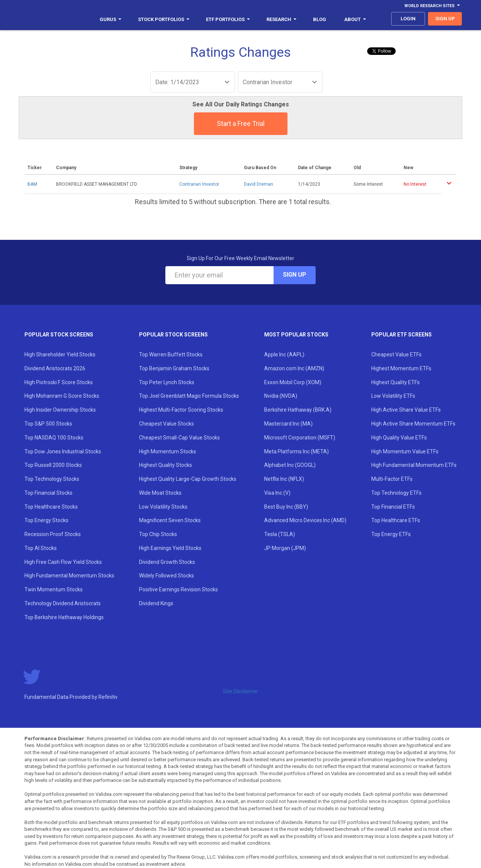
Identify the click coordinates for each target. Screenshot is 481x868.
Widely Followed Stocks (166, 576)
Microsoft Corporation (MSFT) (300, 438)
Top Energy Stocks (46, 520)
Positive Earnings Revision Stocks (178, 589)
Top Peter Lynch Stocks (167, 382)
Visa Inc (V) (277, 493)
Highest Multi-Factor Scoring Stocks (181, 410)
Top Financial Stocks (48, 493)
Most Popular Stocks (296, 335)
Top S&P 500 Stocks (48, 424)
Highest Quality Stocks (166, 465)
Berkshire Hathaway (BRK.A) (298, 410)
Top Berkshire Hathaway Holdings (64, 617)
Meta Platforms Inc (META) (296, 451)
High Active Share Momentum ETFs (413, 424)
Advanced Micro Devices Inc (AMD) (305, 520)
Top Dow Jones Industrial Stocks (63, 451)
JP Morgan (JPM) (285, 548)
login (408, 19)
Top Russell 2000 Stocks (53, 465)
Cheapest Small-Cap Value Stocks (179, 438)
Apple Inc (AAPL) (284, 354)
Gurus (110, 19)
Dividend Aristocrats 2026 (55, 368)
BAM (32, 184)
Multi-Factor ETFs (392, 479)
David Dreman (259, 184)
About (355, 19)
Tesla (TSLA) (280, 534)
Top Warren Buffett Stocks (171, 354)
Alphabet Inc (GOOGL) (290, 465)
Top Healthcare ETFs (396, 520)
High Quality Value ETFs (399, 438)
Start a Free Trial (241, 123)
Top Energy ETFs (391, 534)
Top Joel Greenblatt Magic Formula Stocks (189, 396)
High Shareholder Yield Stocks (60, 354)
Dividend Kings (156, 603)
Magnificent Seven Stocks (170, 520)
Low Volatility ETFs (393, 396)
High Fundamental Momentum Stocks (69, 576)
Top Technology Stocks (52, 479)
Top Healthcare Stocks (51, 507)
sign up (445, 19)
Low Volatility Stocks (163, 507)
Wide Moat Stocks (160, 493)
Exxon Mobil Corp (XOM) (293, 382)
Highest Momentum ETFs (401, 368)
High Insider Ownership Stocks (60, 410)
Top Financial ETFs (393, 507)
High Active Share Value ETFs (406, 410)
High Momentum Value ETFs (405, 451)
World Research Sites (432, 6)
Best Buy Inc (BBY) (286, 507)
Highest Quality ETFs (396, 382)
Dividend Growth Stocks (167, 562)
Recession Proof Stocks (53, 534)
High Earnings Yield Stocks (170, 548)
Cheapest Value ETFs (396, 354)
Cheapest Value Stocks (166, 424)
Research (281, 19)
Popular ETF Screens (402, 335)
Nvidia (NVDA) (281, 396)
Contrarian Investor (199, 184)
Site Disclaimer (240, 691)
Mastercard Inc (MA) (288, 424)
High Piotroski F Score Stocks (59, 382)
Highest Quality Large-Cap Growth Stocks (188, 479)
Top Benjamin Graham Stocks (174, 368)
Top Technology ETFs (396, 493)
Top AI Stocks (41, 548)
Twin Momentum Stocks (54, 589)
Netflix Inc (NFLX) (284, 479)
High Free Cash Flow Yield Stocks (63, 562)
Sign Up (295, 275)
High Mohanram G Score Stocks (62, 396)
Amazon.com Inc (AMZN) (294, 368)
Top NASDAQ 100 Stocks (54, 438)
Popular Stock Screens (59, 335)
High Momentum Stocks (168, 451)
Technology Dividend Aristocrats (63, 603)
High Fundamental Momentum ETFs (414, 465)
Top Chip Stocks (158, 534)
